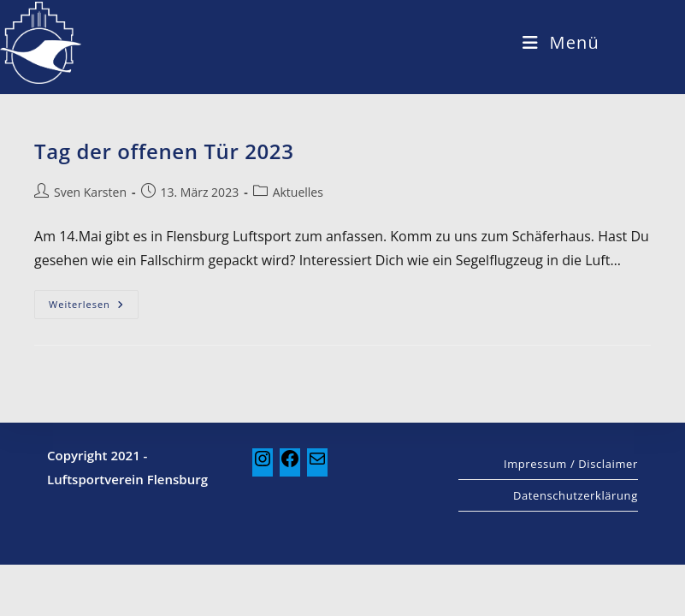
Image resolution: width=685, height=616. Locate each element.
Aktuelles (298, 192)
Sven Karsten (90, 192)
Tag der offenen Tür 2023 (164, 151)
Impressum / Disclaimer (571, 515)
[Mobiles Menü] (561, 42)
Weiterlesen (94, 300)
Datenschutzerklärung (576, 547)
